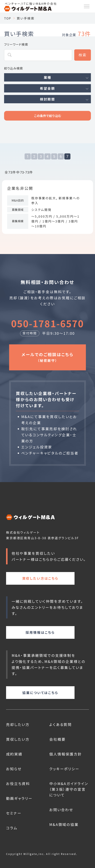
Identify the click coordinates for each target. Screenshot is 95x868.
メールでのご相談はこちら (47, 357)
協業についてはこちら (40, 693)
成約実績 (14, 754)
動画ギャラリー (19, 798)
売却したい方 (18, 724)
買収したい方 (18, 739)
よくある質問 (61, 724)
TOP (8, 18)
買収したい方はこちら (40, 578)
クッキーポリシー (64, 769)
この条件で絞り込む (47, 116)
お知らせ (14, 769)
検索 (83, 55)
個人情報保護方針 (66, 754)
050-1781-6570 (47, 323)
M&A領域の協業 (64, 824)
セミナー (14, 813)
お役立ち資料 (18, 784)
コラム (12, 828)
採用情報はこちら (40, 632)
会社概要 (57, 739)
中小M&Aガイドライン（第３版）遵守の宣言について (69, 789)
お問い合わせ (61, 810)
